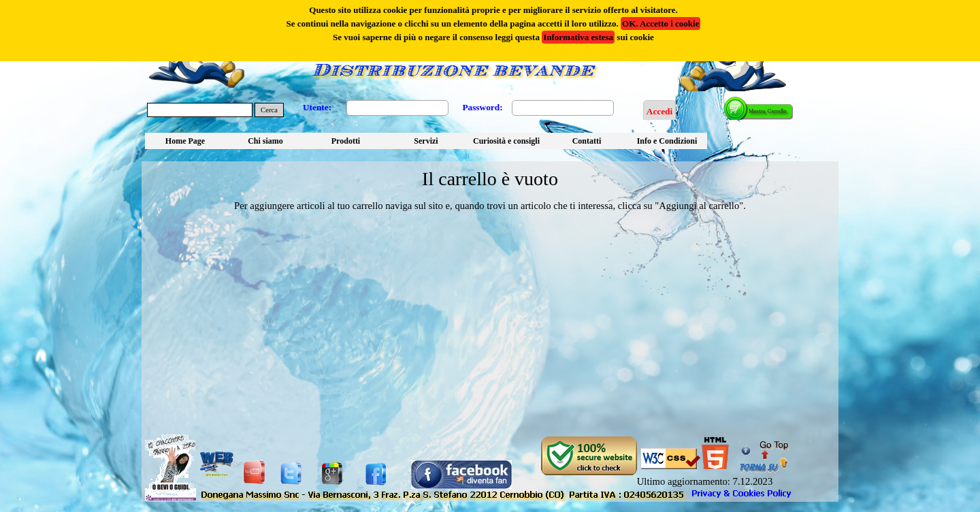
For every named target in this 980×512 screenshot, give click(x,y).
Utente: (317, 107)
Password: (482, 107)
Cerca (269, 110)
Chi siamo (265, 141)
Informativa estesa (578, 37)
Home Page (185, 141)
